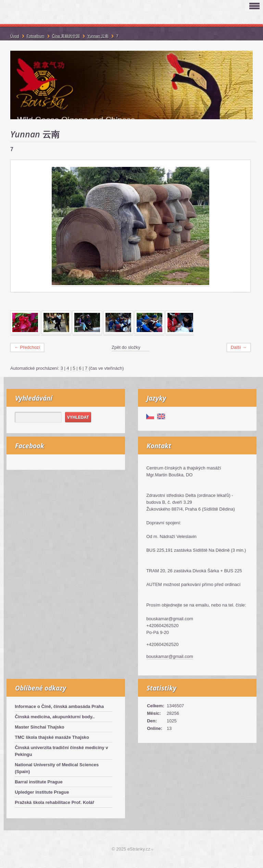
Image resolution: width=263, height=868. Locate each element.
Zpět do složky (126, 347)
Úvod (15, 36)
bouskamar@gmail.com (170, 656)
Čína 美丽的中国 (66, 36)
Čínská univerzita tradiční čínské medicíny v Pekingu (61, 751)
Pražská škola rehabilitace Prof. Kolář (54, 802)
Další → (239, 347)
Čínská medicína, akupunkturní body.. (55, 717)
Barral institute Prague (39, 782)
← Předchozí (27, 347)
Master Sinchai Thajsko (40, 727)
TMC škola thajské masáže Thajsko (52, 737)
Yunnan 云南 (98, 36)
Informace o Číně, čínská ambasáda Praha (59, 706)
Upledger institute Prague (42, 792)
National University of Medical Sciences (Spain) (57, 768)
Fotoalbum (36, 36)
